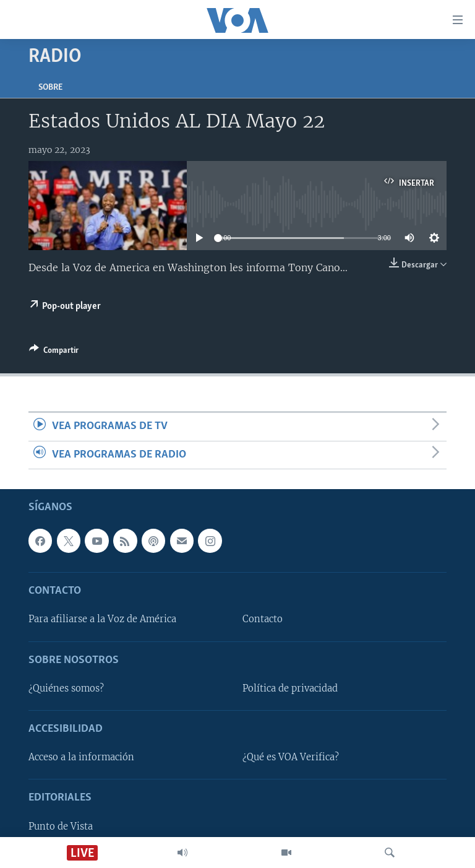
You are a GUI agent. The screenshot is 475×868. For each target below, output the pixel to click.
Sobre (50, 88)
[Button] (54, 352)
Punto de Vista (61, 827)
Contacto (263, 620)
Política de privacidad (290, 688)
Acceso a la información (81, 757)
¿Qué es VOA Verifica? (291, 757)
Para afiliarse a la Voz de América (102, 620)
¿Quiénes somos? (66, 688)
